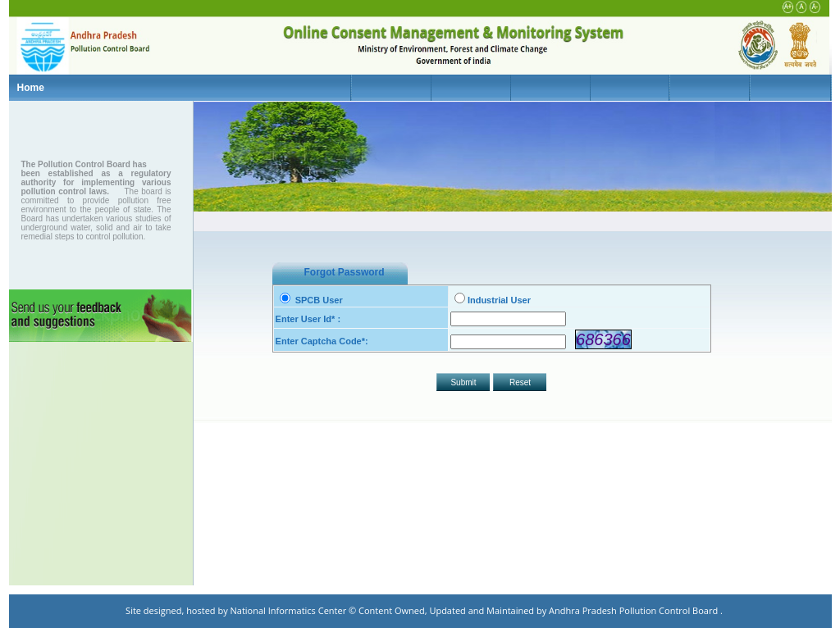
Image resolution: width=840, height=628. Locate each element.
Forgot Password (345, 272)
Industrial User (493, 300)
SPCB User (311, 300)
